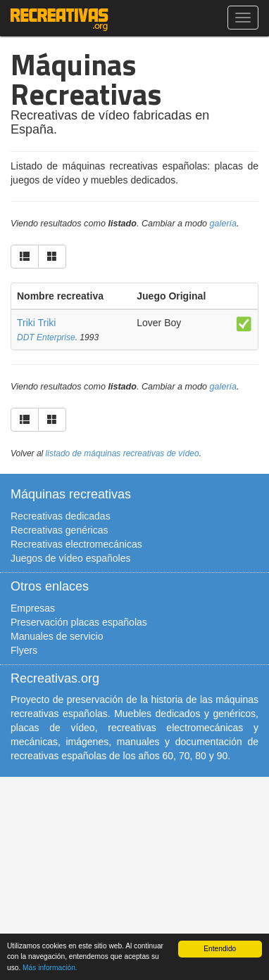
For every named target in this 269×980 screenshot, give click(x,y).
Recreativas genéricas (60, 530)
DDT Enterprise (46, 337)
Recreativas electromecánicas (76, 544)
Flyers (24, 650)
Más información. (50, 968)
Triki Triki (36, 323)
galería (224, 224)
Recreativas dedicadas (61, 516)
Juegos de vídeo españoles (70, 558)
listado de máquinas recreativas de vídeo (123, 453)
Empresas (33, 608)
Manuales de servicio (57, 636)
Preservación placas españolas (79, 622)
